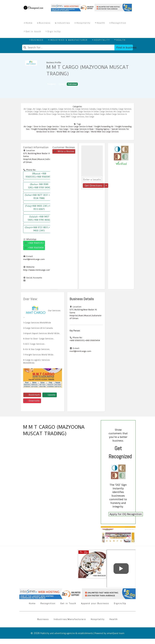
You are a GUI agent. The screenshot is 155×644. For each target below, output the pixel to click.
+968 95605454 (34, 248)
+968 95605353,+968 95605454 (85, 340)
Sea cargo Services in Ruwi (82, 129)
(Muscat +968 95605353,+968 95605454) (39, 175)
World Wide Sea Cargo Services (105, 132)
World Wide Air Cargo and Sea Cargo (73, 132)
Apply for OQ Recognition (126, 514)
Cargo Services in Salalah (66, 112)
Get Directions (93, 186)
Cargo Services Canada (85, 109)
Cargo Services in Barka (107, 109)
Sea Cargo (90, 117)
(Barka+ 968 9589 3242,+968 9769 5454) (39, 186)
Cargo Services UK (108, 112)
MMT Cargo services (75, 117)
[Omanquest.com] (33, 8)
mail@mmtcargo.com (34, 259)
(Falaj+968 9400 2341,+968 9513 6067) (39, 208)
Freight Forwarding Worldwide (44, 129)
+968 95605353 (34, 243)
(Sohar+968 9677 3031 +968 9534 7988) (39, 197)
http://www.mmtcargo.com (37, 270)
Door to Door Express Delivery (79, 114)
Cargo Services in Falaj (44, 112)
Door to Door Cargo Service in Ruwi (77, 127)
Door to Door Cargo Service (46, 127)
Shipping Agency (102, 129)
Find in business (125, 47)
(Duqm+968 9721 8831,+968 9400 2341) (39, 229)
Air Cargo (28, 109)
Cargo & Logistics (50, 109)
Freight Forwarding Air (104, 127)
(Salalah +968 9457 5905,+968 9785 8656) (39, 218)
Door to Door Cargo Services (52, 114)
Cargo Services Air (66, 109)
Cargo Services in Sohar (88, 112)
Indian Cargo (99, 114)
